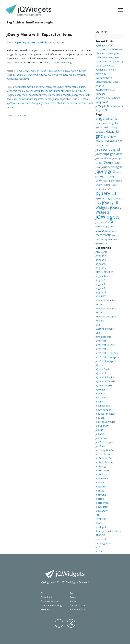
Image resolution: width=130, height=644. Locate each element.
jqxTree (100, 499)
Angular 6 (101, 268)
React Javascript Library (108, 531)
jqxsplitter (109, 227)
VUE (98, 547)
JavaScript (22, 71)
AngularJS (101, 292)
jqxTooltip (101, 495)
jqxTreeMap (102, 503)
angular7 (100, 284)
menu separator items (75, 103)
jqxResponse (103, 470)
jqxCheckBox (103, 406)
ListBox (100, 231)
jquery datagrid (112, 167)
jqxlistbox (100, 226)
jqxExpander (102, 426)
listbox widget (111, 231)
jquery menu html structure (56, 91)
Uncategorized (103, 543)
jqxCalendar (102, 397)
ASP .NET (101, 296)
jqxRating (101, 466)
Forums (74, 593)
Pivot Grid (101, 519)
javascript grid (108, 149)
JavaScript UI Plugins (107, 353)
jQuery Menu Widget (59, 95)
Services (45, 609)
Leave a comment (17, 115)
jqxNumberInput (104, 454)
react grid (101, 527)
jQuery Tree (108, 189)
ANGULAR (101, 252)
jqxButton (101, 393)
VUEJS (99, 551)
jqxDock (100, 418)
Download (46, 597)
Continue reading (64, 62)
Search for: (101, 32)
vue (106, 244)
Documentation (49, 601)
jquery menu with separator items (33, 99)
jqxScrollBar (102, 478)
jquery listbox (115, 181)
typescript (101, 539)
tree (115, 239)
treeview (99, 244)
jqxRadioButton (104, 462)
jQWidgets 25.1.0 (105, 45)
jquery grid (105, 171)
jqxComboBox (103, 410)
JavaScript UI (102, 349)
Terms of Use (78, 605)
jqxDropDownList (105, 422)
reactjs (107, 235)
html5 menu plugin (75, 87)
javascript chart (102, 145)
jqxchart (100, 222)
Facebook (59, 623)
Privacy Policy (77, 609)
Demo (44, 593)
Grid (98, 333)
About (73, 601)
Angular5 (100, 280)
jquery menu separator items (30, 95)
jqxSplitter (101, 487)
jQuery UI (21, 75)
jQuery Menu (33, 91)
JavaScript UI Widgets (107, 357)
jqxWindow (102, 511)
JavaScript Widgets (59, 71)
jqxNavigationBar (105, 450)
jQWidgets (12, 79)
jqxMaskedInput (104, 442)
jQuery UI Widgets (57, 75)
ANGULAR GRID (104, 272)
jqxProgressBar (104, 458)
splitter (109, 239)
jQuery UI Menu (80, 99)
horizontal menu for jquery (49, 87)
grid (99, 136)
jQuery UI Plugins (37, 75)
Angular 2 (101, 256)
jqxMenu (24, 79)
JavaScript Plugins (38, 71)
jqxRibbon (101, 474)
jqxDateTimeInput (105, 414)
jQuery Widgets (77, 75)
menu (21, 103)
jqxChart (100, 402)
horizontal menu (24, 87)
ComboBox (101, 132)
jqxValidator (102, 507)
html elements (103, 337)
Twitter (71, 623)
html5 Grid (102, 141)
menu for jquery (34, 103)
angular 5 (101, 264)
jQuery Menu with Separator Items (39, 34)
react (99, 235)
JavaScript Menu (15, 91)
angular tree (102, 276)
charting (113, 127)
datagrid (112, 131)
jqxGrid (110, 222)
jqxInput (100, 434)
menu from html (53, 103)
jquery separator (61, 99)
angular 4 (101, 260)
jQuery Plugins (103, 185)
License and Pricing (51, 605)
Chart (98, 325)
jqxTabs (100, 491)
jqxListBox (101, 438)
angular (102, 118)
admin (44, 42)
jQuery (74, 71)
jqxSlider (100, 482)
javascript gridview (109, 154)
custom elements (105, 329)
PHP (98, 515)
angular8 (100, 288)
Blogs (73, 597)
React (99, 523)
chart (105, 127)
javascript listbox (104, 158)
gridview (110, 137)
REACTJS (100, 535)
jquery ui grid (104, 198)
